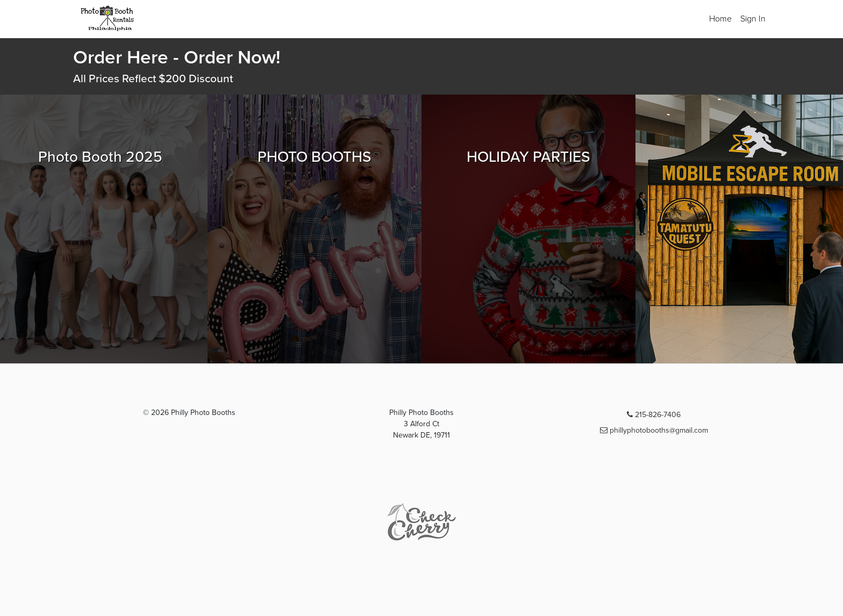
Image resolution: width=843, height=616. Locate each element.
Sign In (753, 19)
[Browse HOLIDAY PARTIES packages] (528, 229)
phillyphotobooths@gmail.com (654, 430)
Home (720, 19)
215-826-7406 (654, 415)
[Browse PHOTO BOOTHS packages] (315, 229)
